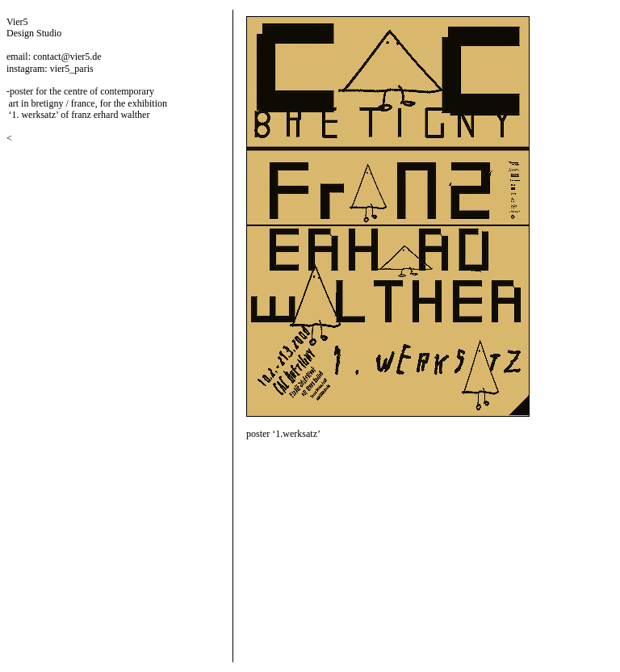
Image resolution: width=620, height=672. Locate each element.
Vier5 (17, 22)
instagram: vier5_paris (50, 69)
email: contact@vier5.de (54, 57)
